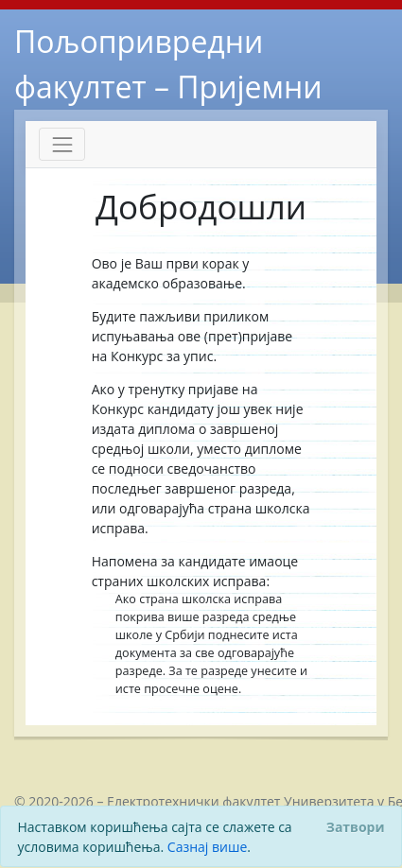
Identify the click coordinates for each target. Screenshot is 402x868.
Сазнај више (207, 847)
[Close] (355, 826)
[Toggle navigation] (62, 144)
